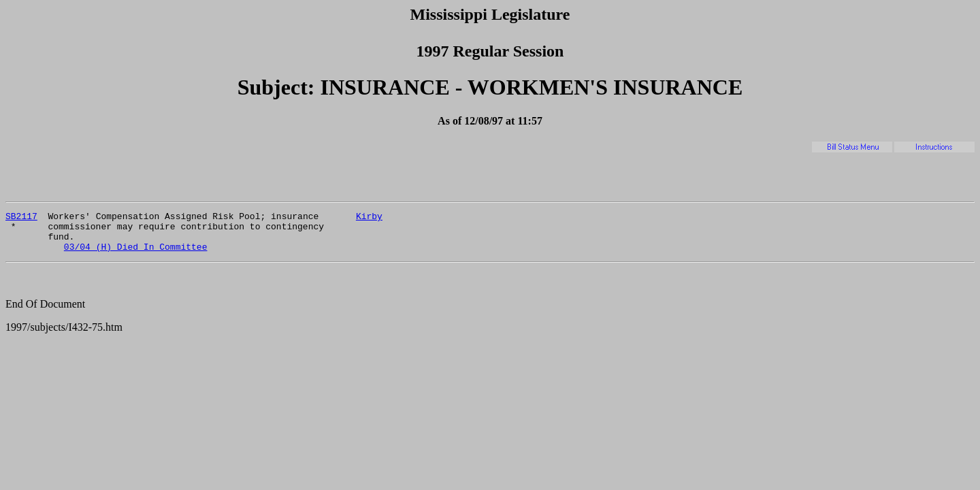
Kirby (369, 218)
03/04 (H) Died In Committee (136, 255)
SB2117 (21, 218)
